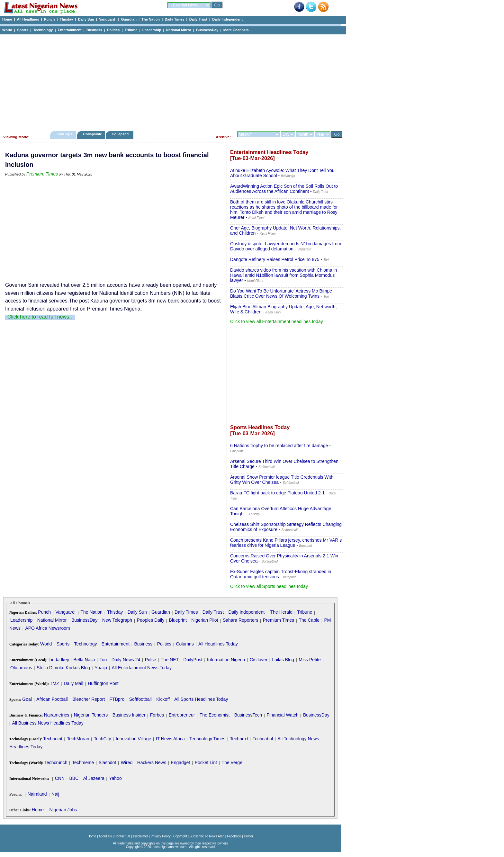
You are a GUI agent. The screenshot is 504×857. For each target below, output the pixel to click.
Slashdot (107, 762)
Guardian (129, 19)
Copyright (180, 836)
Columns (185, 644)
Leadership (152, 30)
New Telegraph (117, 620)
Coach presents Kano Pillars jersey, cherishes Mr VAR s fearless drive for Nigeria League (286, 543)
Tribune (131, 30)
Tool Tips (65, 134)
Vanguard (108, 19)
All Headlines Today (218, 644)
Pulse (151, 660)
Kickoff (163, 699)
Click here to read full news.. (40, 317)
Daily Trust (198, 19)
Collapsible (92, 134)
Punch (50, 19)
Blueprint (178, 620)
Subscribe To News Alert (207, 836)
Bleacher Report (89, 699)
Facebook (234, 836)
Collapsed (121, 134)
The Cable (309, 620)
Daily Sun (86, 19)
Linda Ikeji (59, 660)
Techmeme (83, 762)
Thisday (67, 19)
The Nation (151, 19)
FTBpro (117, 699)
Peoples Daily (151, 620)
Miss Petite (310, 660)
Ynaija (101, 668)
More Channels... (238, 30)
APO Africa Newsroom (47, 628)
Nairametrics (57, 715)
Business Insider (129, 715)
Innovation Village (133, 739)
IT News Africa (170, 739)
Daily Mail (73, 683)
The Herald (281, 612)
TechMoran (78, 739)
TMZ (54, 683)
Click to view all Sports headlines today (269, 586)
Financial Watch (282, 715)
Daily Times (174, 19)
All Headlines (28, 19)
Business (94, 30)
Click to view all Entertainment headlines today (277, 321)
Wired (127, 762)
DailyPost (193, 660)
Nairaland (37, 794)
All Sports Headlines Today (201, 699)
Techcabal (263, 739)
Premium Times (42, 174)
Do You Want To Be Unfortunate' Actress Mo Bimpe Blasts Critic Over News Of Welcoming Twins (281, 293)
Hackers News (152, 762)
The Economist (215, 715)
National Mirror (179, 30)
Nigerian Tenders (91, 715)
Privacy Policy (160, 836)
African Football (52, 699)
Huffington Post (103, 683)
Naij (55, 794)
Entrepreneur (182, 715)
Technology (43, 30)
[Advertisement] (170, 81)
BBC (74, 778)
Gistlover (259, 660)
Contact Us (122, 836)
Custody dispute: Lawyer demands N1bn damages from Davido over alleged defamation (286, 246)
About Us (105, 836)
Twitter (248, 836)
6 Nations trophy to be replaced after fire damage (279, 446)
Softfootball (140, 699)
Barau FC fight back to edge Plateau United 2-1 (277, 493)
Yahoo (115, 778)
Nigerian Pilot (205, 620)
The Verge (232, 762)
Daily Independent (227, 19)
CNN (60, 778)
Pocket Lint (206, 762)
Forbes (157, 715)
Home (7, 19)
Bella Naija (84, 660)
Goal (27, 699)
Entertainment (70, 30)
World (7, 30)
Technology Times (207, 739)
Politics (113, 30)
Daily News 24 (126, 660)
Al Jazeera (94, 778)
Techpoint (53, 739)
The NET (170, 660)
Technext (239, 739)
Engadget (180, 762)
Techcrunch (56, 762)
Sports (23, 30)
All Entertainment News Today (142, 668)
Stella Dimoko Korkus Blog (63, 668)
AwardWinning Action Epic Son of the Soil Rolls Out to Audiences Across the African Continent (284, 189)
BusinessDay (207, 30)
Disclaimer (141, 836)
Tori (103, 660)
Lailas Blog (283, 660)
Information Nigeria (226, 660)
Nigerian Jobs (63, 810)
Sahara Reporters (241, 620)
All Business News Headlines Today (48, 723)
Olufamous (21, 668)
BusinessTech (248, 715)
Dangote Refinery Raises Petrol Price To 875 (275, 259)
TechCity (103, 739)
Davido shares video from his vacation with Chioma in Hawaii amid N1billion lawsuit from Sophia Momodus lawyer (283, 275)
